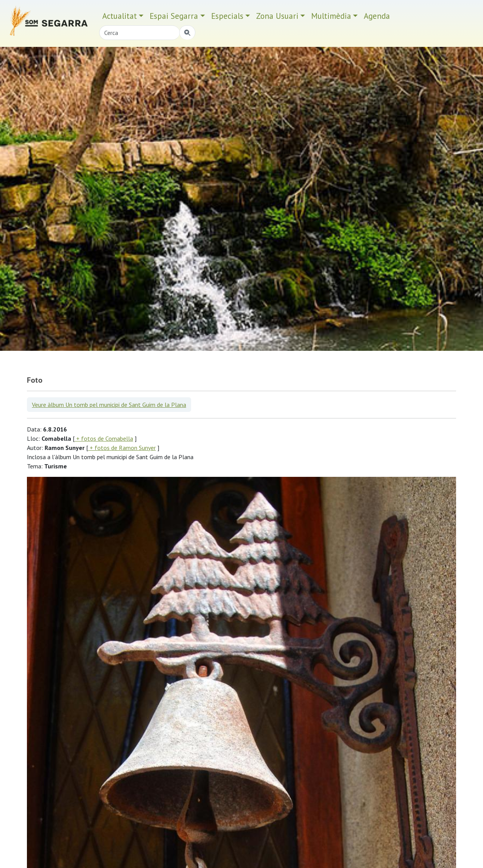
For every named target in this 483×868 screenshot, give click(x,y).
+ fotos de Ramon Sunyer (122, 448)
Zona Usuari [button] (277, 16)
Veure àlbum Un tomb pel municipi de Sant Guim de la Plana (109, 405)
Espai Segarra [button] (174, 16)
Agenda (377, 16)
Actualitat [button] (120, 16)
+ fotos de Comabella (104, 438)
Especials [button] (227, 16)
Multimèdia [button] (331, 16)
